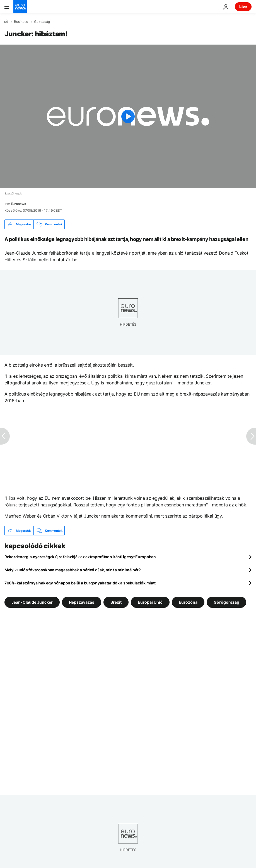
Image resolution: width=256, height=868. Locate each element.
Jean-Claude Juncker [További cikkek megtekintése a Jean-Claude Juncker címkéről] (32, 602)
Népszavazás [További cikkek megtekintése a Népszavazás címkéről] (82, 602)
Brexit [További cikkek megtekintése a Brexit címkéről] (116, 602)
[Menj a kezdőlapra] (20, 7)
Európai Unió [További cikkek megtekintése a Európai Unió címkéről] (150, 602)
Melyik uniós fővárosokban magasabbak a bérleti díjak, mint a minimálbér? (73, 570)
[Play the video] (128, 116)
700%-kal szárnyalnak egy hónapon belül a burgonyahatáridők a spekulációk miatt (80, 583)
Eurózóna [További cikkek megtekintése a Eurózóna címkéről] (188, 602)
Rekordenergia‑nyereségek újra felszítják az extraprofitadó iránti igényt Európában (80, 557)
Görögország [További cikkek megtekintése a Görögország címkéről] (226, 602)
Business (21, 22)
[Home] (6, 21)
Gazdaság (42, 22)
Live (243, 7)
